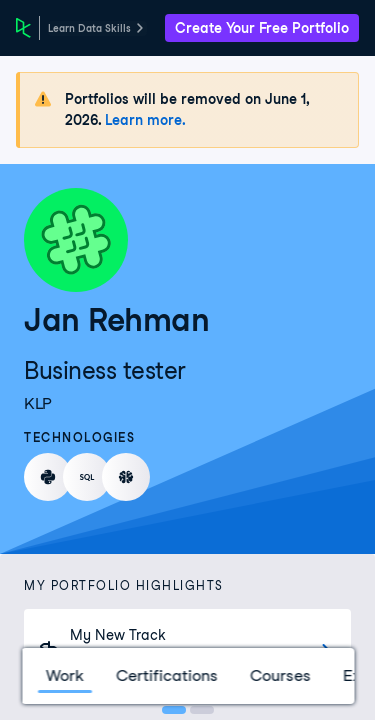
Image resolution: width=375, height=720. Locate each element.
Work (64, 675)
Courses (279, 675)
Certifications (166, 675)
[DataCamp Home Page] (23, 28)
